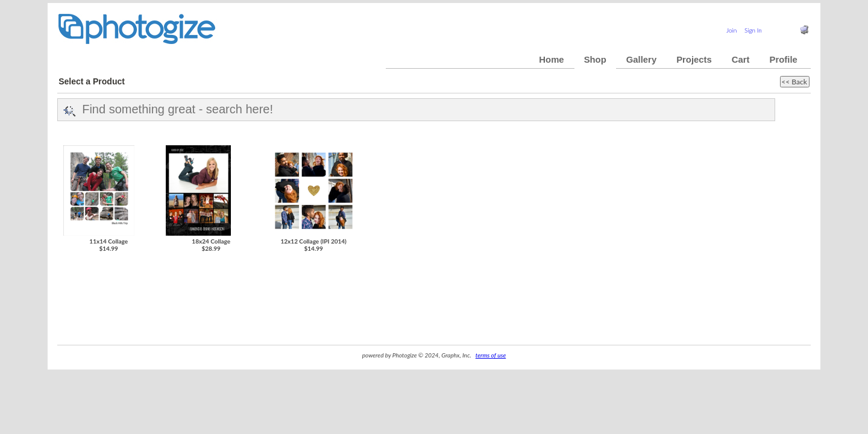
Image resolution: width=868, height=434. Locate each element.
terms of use (491, 355)
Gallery (641, 60)
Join (731, 30)
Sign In (753, 30)
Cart (741, 60)
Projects (694, 60)
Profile (784, 60)
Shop (595, 60)
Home (551, 60)
